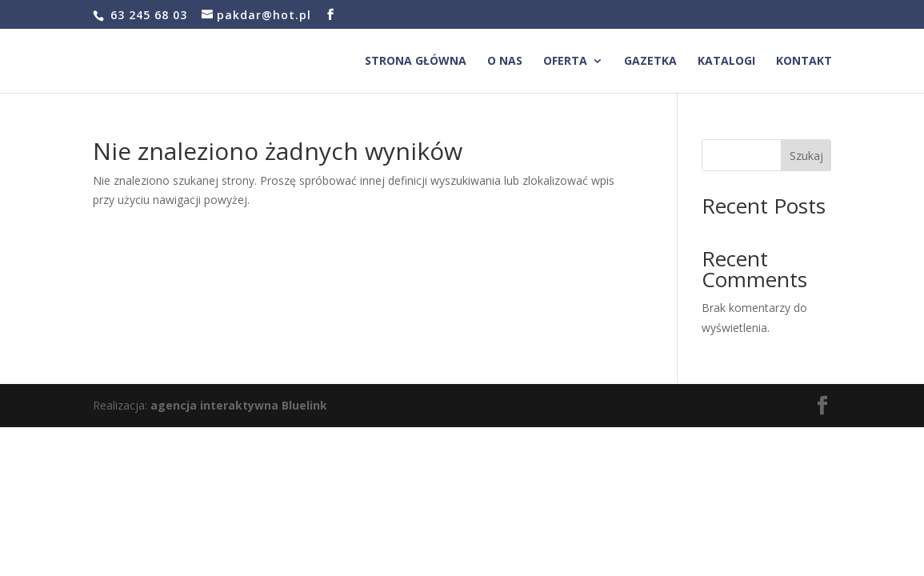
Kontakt (804, 62)
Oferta (565, 62)
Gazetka (650, 62)
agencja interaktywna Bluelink (239, 405)
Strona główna (416, 62)
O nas (505, 62)
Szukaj (806, 156)
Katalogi (726, 62)
